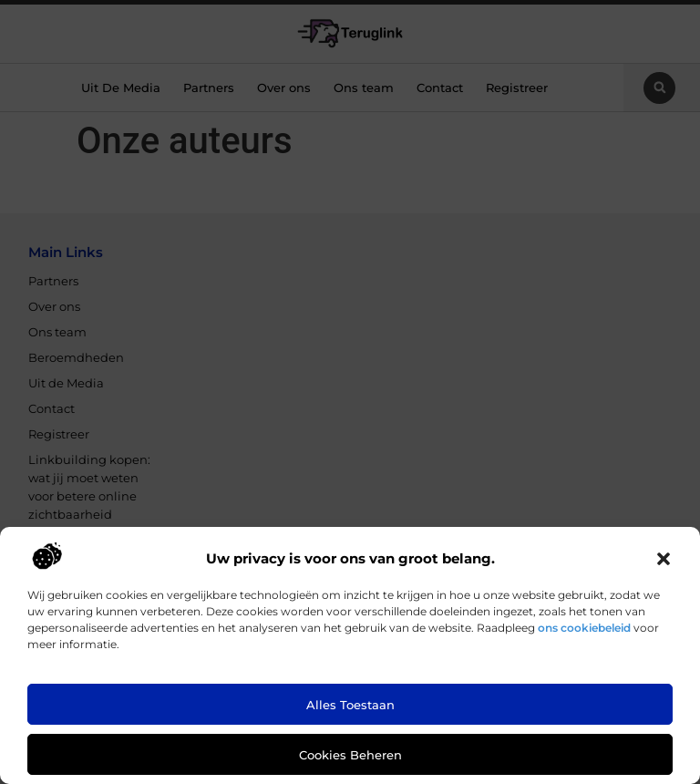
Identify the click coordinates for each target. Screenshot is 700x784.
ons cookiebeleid (584, 628)
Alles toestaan (350, 705)
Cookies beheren (350, 755)
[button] (664, 559)
